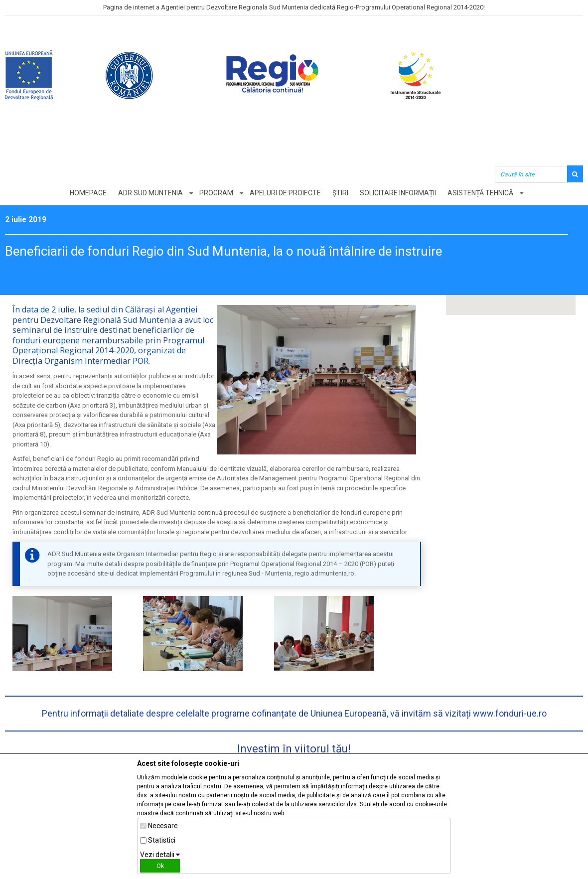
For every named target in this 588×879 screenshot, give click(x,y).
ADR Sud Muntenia (150, 193)
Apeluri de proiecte (285, 193)
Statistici (162, 840)
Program (216, 193)
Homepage (88, 193)
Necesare (163, 826)
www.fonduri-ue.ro (510, 713)
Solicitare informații (398, 193)
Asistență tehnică (480, 193)
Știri (340, 193)
